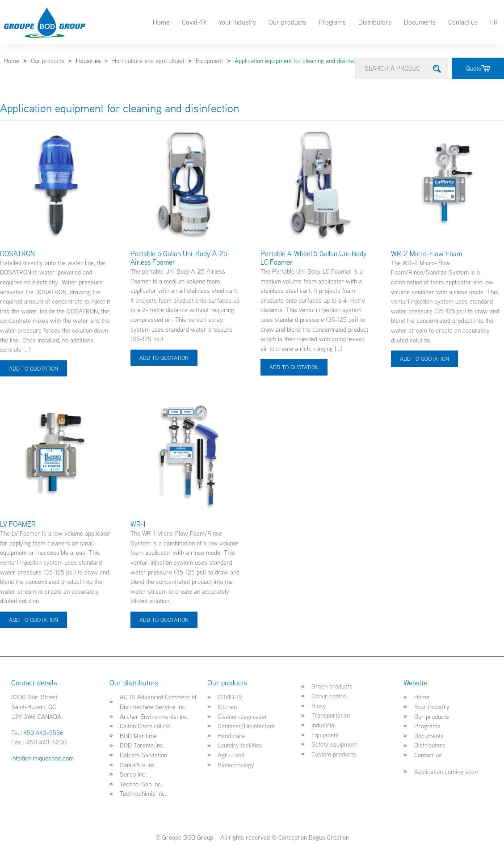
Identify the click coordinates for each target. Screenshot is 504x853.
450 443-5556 (43, 732)
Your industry (237, 22)
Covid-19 (194, 22)
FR (494, 22)
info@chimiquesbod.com (42, 758)
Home (161, 22)
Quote (478, 68)
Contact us (463, 22)
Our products (287, 22)
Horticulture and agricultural (148, 61)
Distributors (375, 22)
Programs (332, 22)
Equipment (209, 61)
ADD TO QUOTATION (34, 368)
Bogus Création (329, 837)
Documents (420, 22)
